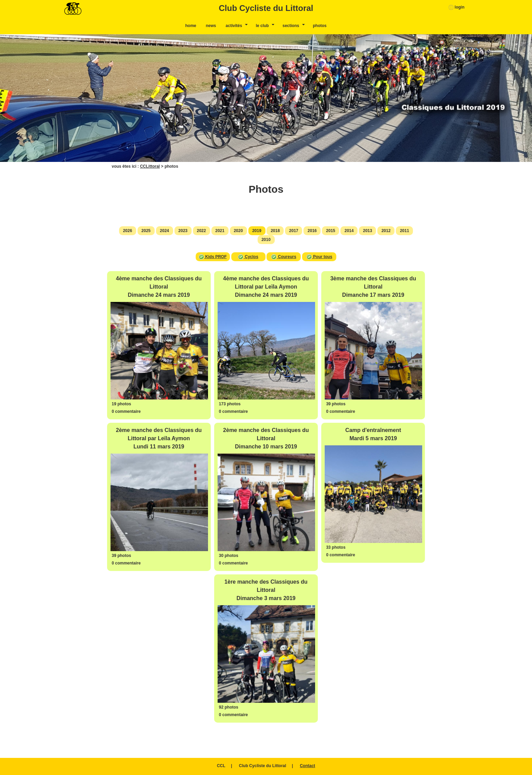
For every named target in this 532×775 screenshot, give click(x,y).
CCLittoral (150, 166)
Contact (307, 766)
